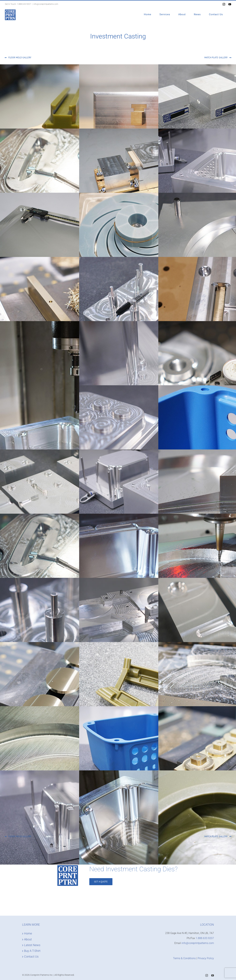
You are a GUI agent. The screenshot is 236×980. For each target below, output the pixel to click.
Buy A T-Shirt (32, 951)
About (28, 939)
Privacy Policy (206, 958)
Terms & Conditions (184, 958)
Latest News (32, 945)
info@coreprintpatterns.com (46, 4)
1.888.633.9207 (24, 4)
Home (28, 933)
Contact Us (31, 957)
